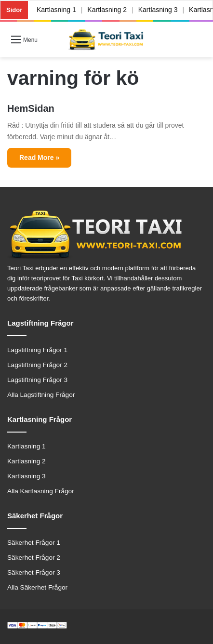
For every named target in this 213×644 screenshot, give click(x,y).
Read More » (39, 158)
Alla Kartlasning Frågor (41, 491)
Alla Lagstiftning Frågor (41, 395)
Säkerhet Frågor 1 (34, 543)
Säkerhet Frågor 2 (34, 558)
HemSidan (31, 108)
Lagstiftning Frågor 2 (37, 365)
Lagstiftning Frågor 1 (37, 350)
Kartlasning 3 (158, 10)
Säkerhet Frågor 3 (34, 572)
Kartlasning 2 (107, 10)
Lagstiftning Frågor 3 (37, 380)
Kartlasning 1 (56, 10)
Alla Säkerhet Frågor (37, 587)
